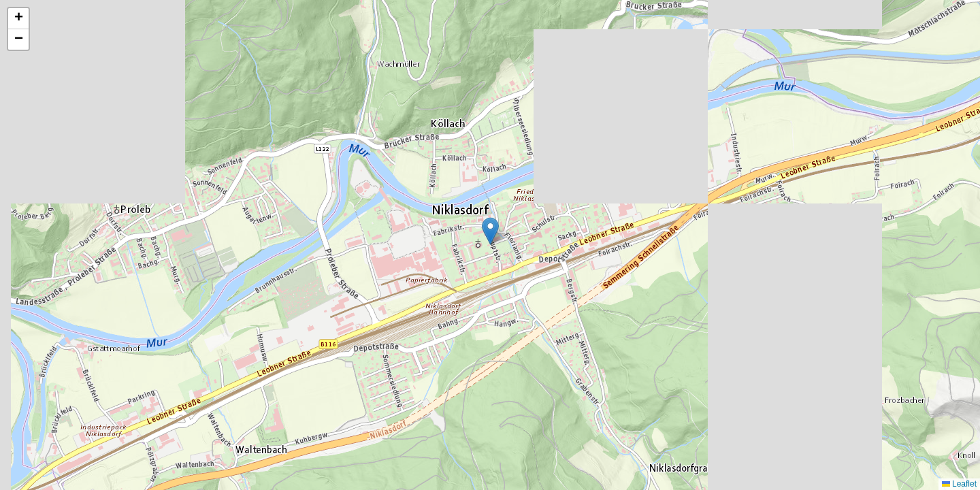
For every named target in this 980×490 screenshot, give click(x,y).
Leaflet (959, 484)
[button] (490, 231)
